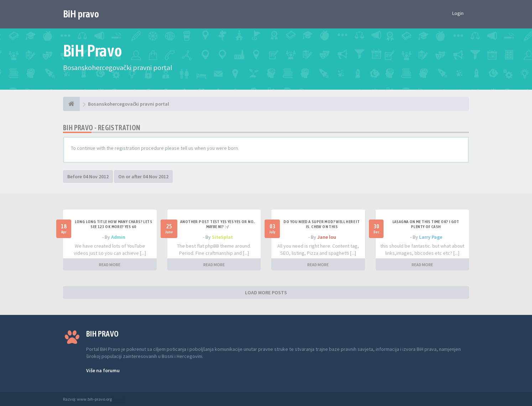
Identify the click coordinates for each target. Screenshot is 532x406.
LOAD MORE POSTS (266, 292)
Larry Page (431, 237)
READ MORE (110, 265)
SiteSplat (222, 237)
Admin (118, 237)
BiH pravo (81, 14)
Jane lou (327, 237)
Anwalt (119, 399)
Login (458, 13)
